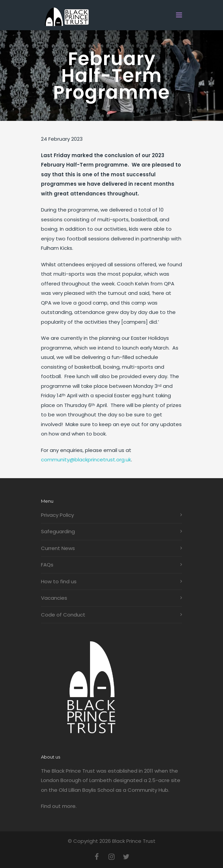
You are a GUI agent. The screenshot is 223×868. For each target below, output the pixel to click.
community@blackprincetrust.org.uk (86, 460)
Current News (58, 548)
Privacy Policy (57, 515)
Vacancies (54, 598)
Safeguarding (58, 531)
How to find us (59, 581)
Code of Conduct (63, 615)
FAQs (47, 565)
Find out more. (59, 806)
